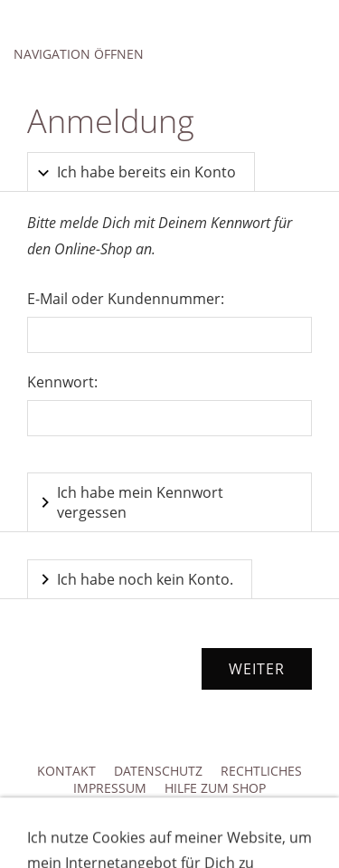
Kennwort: (62, 382)
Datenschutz (158, 771)
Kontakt (66, 771)
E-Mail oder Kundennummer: (126, 299)
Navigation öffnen (79, 54)
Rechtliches (261, 771)
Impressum (110, 788)
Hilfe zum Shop (215, 788)
